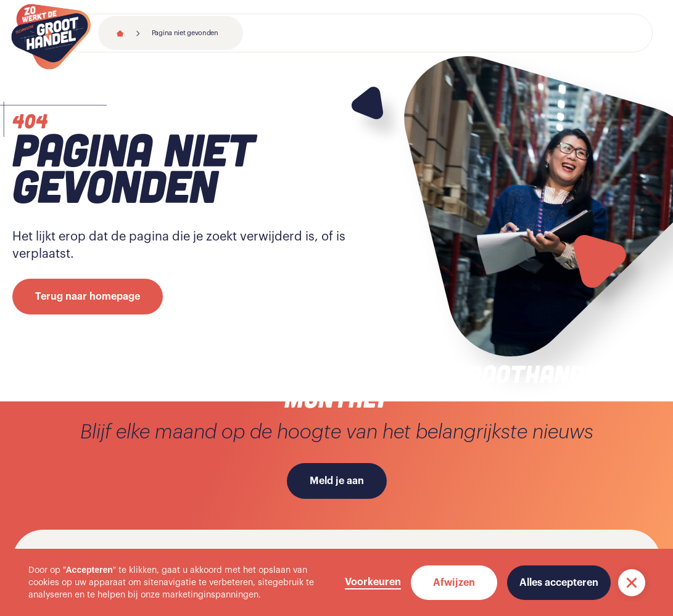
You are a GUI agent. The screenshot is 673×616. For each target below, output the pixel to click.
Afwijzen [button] (454, 583)
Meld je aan (337, 481)
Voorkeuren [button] (373, 582)
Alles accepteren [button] (559, 583)
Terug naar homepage (88, 297)
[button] (632, 583)
